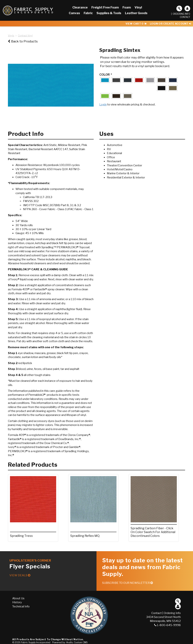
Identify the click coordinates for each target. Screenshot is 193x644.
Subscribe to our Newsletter (128, 583)
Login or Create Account (170, 24)
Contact (185, 17)
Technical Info (21, 606)
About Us (18, 598)
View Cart (136, 24)
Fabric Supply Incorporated (36, 642)
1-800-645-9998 (167, 625)
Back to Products (23, 41)
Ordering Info (181, 14)
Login (103, 105)
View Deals (20, 575)
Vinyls (11, 36)
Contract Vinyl (25, 36)
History (17, 602)
